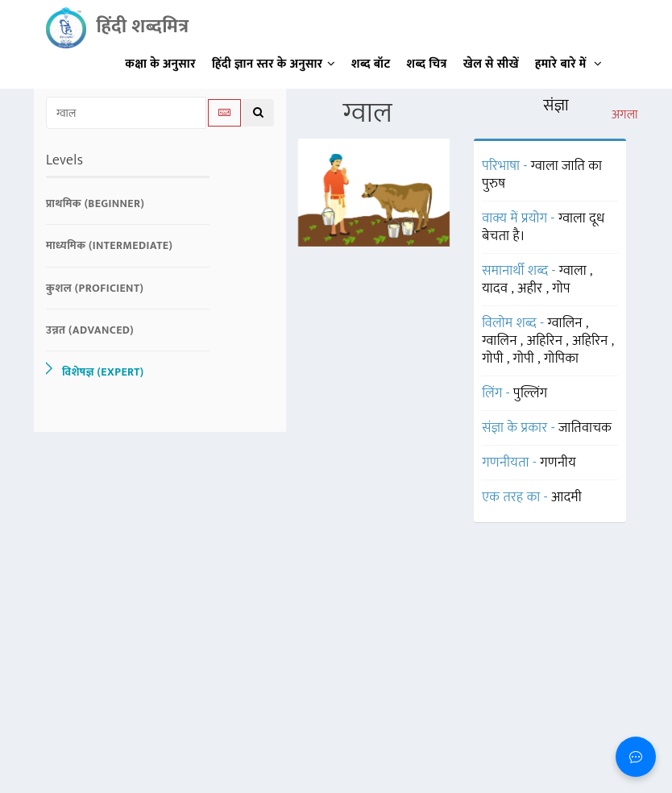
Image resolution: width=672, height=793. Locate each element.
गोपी (494, 359)
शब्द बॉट (371, 64)
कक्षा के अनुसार (160, 64)
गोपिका (561, 359)
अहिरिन (547, 341)
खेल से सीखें (491, 64)
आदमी (566, 497)
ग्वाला (575, 271)
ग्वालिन (566, 323)
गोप (561, 289)
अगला (625, 115)
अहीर (532, 289)
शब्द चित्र (427, 64)
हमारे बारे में (568, 64)
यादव (496, 289)
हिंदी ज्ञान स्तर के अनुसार (274, 64)
